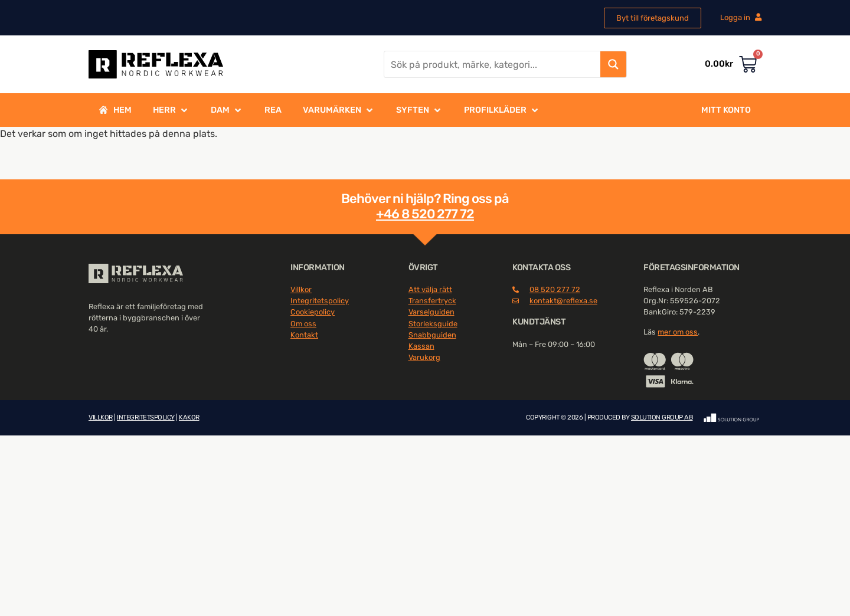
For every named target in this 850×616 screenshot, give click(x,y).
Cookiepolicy (313, 312)
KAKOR (189, 417)
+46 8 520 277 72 (425, 214)
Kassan (421, 346)
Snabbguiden (432, 335)
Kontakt (304, 335)
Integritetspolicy (320, 301)
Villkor (301, 289)
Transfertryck (432, 301)
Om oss (303, 324)
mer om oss (678, 332)
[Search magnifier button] (613, 64)
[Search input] (493, 64)
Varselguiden (431, 312)
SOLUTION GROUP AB (662, 417)
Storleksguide (433, 324)
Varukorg (424, 357)
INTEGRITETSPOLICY (146, 417)
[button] (171, 110)
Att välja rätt (430, 289)
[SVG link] (136, 274)
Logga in (741, 17)
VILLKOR (101, 417)
